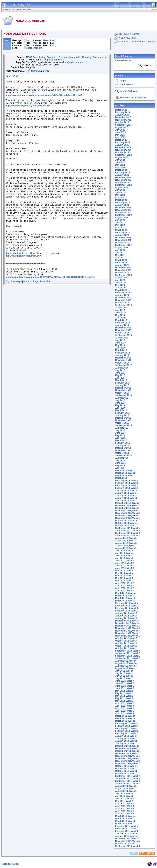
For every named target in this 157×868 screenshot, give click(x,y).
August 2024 (122, 157)
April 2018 (120, 348)
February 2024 (122, 172)
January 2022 (122, 235)
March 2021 (121, 260)
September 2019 (123, 305)
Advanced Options (124, 60)
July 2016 (120, 400)
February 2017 (122, 383)
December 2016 (123, 388)
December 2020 (123, 268)
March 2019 (121, 320)
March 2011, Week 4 (125, 816)
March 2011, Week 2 (125, 821)
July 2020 (120, 280)
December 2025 (123, 117)
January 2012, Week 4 (126, 736)
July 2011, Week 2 (124, 796)
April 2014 (120, 468)
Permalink (45, 320)
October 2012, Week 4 (126, 641)
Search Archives (124, 56)
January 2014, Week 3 (126, 496)
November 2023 (123, 180)
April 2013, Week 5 (125, 583)
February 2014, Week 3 (127, 483)
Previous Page (31, 320)
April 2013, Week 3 (125, 588)
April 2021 (120, 258)
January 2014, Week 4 (126, 493)
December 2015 (123, 418)
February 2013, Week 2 (127, 608)
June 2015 (120, 433)
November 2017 (123, 360)
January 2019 (122, 325)
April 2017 (120, 378)
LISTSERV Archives (129, 34)
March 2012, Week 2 (125, 721)
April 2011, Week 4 (125, 806)
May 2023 (120, 195)
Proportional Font (33, 48)
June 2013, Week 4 (125, 561)
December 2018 (123, 328)
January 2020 (122, 295)
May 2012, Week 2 (124, 698)
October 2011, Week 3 (126, 769)
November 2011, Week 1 (128, 764)
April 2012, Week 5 (125, 703)
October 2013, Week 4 (126, 523)
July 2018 (120, 340)
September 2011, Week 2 (128, 781)
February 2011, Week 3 (127, 829)
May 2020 (120, 285)
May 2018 (120, 345)
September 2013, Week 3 (128, 531)
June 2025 (120, 132)
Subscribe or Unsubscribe (133, 98)
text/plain (36, 71)
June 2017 (120, 373)
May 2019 (120, 315)
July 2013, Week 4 (124, 553)
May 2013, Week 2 (124, 578)
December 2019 (123, 298)
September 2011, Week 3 (128, 779)
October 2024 (122, 152)
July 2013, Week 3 (124, 556)
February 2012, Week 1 (127, 733)
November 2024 (123, 150)
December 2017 (123, 358)
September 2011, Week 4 (128, 776)
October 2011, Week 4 (126, 766)
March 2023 (121, 200)
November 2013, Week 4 (128, 511)
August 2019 (122, 308)
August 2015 (122, 428)
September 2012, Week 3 (128, 653)
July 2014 (120, 460)
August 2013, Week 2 (126, 546)
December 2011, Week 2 (127, 751)
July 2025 (120, 130)
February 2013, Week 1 (127, 611)
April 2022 (120, 228)
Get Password (127, 84)
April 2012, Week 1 (125, 713)
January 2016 (122, 415)
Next (46, 40)
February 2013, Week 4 (127, 603)
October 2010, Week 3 (126, 844)
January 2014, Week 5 (126, 491)
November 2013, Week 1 (128, 518)
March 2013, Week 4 (125, 593)
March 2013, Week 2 (125, 598)
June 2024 (120, 162)
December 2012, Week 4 (127, 621)
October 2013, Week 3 (126, 526)
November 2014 (123, 450)
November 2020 (123, 270)
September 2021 (123, 245)
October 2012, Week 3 (126, 643)
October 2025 (122, 122)
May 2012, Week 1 (124, 701)
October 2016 (122, 393)
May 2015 (120, 435)
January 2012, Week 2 (126, 741)
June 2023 (120, 192)
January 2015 (122, 445)
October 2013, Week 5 (126, 521)
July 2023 (120, 190)
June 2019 (120, 313)
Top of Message (14, 320)
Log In (123, 81)
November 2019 (123, 300)
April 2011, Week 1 (125, 814)
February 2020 (122, 293)
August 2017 (122, 368)
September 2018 (123, 335)
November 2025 (123, 120)
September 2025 (123, 125)
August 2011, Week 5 (126, 786)
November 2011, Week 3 (128, 759)
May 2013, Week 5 (124, 571)
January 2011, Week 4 (126, 836)
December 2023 (123, 177)
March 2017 (121, 380)
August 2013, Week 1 (126, 548)
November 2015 (123, 420)
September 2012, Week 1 (128, 658)
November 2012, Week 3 (128, 631)
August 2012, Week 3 (126, 666)
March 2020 (121, 290)
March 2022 (121, 230)
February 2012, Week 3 (127, 728)
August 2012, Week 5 (126, 661)
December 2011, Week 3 (127, 748)
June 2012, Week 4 (125, 681)
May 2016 (120, 405)
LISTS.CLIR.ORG (10, 864)
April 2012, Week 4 (125, 706)
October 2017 (122, 363)
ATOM (134, 853)
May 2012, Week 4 (124, 693)
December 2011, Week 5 (127, 746)
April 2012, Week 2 (125, 711)
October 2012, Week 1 (126, 648)
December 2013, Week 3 (127, 503)
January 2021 (122, 265)
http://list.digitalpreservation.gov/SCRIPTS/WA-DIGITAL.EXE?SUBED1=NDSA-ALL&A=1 (50, 316)
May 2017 (120, 375)
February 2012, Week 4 (127, 726)
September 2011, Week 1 (128, 784)
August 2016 (122, 398)
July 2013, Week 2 (124, 558)
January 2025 (122, 145)
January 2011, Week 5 (126, 834)
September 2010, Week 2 (128, 846)
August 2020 (122, 278)
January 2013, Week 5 (126, 613)
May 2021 (120, 255)
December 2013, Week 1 (127, 508)
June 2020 (120, 283)
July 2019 (120, 310)
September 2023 (123, 185)
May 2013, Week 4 (124, 573)
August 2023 (122, 187)
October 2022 (122, 213)
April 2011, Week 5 (125, 804)
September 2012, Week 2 (128, 656)
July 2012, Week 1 (124, 678)
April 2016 (120, 408)
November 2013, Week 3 (128, 513)
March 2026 (121, 110)
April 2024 (120, 167)
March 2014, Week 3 (125, 470)
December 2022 (123, 208)
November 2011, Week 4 (128, 756)
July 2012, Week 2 (124, 676)
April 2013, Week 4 (125, 586)
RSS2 (151, 853)
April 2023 (120, 198)
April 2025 (120, 137)
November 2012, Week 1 (128, 636)
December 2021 (123, 238)
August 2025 (122, 127)
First (28, 40)
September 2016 (123, 395)
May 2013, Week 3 (124, 576)
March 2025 (121, 140)
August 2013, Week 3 (126, 543)
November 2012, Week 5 (128, 628)
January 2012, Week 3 (126, 738)
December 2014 (123, 448)
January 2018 (122, 355)
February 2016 (122, 413)
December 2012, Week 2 (127, 626)
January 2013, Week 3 (126, 618)
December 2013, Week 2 (127, 506)
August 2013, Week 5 (126, 538)
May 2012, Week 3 (124, 696)
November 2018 (123, 330)
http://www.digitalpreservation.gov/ (23, 291)
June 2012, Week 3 (125, 683)
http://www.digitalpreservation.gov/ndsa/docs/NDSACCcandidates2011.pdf (44, 99)
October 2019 (122, 303)
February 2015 (122, 443)
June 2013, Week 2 (125, 566)
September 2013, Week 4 (128, 528)
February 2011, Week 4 (127, 826)
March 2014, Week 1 (125, 476)
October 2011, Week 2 (126, 771)
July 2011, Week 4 (124, 794)
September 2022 (123, 215)
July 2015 (120, 430)
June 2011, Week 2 (125, 799)
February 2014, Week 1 (127, 488)
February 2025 (122, 142)
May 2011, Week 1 (124, 801)
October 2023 (122, 182)
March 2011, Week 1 (125, 824)
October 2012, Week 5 (126, 638)
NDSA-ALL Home (128, 38)
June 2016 (120, 403)
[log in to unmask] (53, 60)
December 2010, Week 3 (127, 839)
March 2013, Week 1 (125, 601)
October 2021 (122, 243)
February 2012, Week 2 (127, 731)
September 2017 (123, 365)
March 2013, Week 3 (125, 596)
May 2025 (120, 135)
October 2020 (122, 273)
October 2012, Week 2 (126, 646)
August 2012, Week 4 (126, 663)
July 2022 (120, 220)
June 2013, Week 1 (125, 568)
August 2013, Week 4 (126, 541)
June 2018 (120, 343)
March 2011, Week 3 (125, 819)
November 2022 (123, 210)
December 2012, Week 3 (127, 623)
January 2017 (122, 385)
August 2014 (122, 458)
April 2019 (120, 318)
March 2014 (121, 478)
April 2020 (120, 288)
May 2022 (120, 225)
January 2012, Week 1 (126, 743)
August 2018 (122, 338)
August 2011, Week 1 (126, 791)
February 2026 (122, 112)
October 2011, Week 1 (126, 774)
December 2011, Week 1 (127, 754)
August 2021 (122, 248)
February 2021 (122, 263)
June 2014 (120, 463)
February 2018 (122, 353)
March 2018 (121, 350)
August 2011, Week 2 (126, 789)
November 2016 (123, 390)
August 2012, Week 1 (126, 668)
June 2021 (120, 253)
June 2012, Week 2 (125, 686)
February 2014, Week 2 (127, 486)
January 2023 (122, 205)
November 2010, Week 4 (128, 841)
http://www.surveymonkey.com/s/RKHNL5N (28, 111)
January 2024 (122, 175)
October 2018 (122, 333)
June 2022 (120, 223)
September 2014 (123, 455)
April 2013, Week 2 (125, 591)
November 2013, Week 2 (128, 516)
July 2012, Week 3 (124, 673)
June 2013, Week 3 (125, 563)
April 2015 (120, 438)
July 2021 (120, 250)
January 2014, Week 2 (126, 498)
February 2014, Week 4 (127, 481)
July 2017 (120, 370)
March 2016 (121, 410)
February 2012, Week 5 (127, 723)
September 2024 (123, 155)
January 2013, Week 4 (126, 616)
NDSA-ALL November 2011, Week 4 (137, 42)
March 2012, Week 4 (125, 718)
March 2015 (121, 440)
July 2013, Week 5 (124, 551)
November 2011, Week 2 (128, 761)
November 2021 (123, 240)
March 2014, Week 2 (125, 473)
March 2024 (121, 170)
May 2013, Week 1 (124, 581)
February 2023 (122, 203)
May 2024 (120, 165)
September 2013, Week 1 (128, 536)
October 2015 (122, 423)
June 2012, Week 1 (125, 688)
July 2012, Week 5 (124, 671)
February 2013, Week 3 (127, 606)
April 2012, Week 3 (125, 708)
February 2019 (122, 323)
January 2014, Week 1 (126, 501)
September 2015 (123, 425)
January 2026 (122, 115)
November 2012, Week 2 (128, 633)
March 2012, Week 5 (125, 716)
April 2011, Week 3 (125, 809)
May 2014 (120, 465)
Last (52, 40)
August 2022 (122, 218)
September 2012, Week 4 (128, 651)
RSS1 (143, 853)
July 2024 (120, 160)
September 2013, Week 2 (128, 533)
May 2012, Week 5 (124, 691)
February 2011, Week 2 (127, 831)
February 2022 (122, 233)
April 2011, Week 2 (125, 811)
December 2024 (123, 147)
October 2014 (122, 453)
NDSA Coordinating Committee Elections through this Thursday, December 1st (66, 57)
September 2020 (123, 275)
